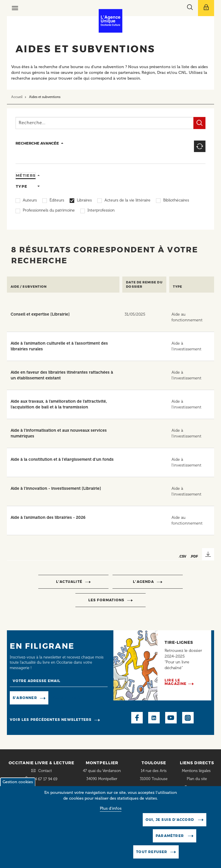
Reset (200, 146)
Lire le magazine (176, 682)
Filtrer (199, 123)
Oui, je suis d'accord (170, 820)
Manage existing (68, 698)
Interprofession (101, 211)
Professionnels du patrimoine (49, 211)
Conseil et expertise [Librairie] (40, 314)
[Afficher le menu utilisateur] (206, 8)
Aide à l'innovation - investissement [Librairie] (56, 488)
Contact (45, 771)
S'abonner (25, 698)
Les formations (106, 600)
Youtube (171, 718)
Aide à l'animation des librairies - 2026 (48, 517)
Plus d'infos (111, 808)
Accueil (17, 97)
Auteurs (30, 201)
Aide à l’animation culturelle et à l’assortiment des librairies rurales (59, 346)
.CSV (182, 556)
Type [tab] (22, 186)
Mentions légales (197, 771)
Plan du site (197, 779)
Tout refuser (152, 852)
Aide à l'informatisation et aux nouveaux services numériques (59, 433)
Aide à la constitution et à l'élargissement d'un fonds (62, 459)
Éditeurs (57, 201)
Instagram (188, 718)
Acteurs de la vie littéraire (127, 201)
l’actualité (69, 582)
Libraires (84, 201)
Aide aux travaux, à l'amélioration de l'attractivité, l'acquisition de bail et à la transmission (59, 404)
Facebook (137, 718)
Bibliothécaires (176, 201)
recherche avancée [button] (37, 143)
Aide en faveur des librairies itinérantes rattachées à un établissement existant (62, 375)
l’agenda (143, 582)
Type (178, 287)
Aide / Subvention (29, 287)
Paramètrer (170, 836)
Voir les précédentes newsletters (51, 720)
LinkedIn (154, 718)
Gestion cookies (18, 782)
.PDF (194, 556)
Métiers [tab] (26, 175)
